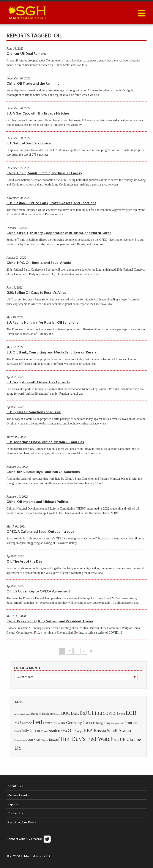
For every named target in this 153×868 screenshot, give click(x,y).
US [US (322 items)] (18, 748)
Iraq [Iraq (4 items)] (135, 723)
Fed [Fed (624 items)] (37, 722)
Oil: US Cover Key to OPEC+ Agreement (38, 591)
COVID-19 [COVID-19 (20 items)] (112, 713)
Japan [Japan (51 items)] (35, 731)
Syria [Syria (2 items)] (45, 740)
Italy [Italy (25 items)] (25, 731)
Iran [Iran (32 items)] (129, 723)
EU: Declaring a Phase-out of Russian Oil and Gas (45, 442)
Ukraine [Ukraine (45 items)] (134, 739)
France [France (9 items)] (47, 723)
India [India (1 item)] (122, 723)
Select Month (25, 677)
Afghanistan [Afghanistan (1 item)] (20, 714)
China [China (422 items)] (95, 713)
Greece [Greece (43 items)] (89, 723)
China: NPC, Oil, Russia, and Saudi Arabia (39, 262)
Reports (13, 804)
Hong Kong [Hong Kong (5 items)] (103, 723)
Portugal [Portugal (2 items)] (79, 731)
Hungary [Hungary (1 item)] (115, 723)
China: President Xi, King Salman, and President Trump (50, 621)
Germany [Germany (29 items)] (74, 723)
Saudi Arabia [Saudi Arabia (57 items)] (119, 731)
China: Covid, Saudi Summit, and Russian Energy (44, 173)
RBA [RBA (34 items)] (88, 731)
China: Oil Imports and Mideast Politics (38, 501)
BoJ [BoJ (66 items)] (83, 713)
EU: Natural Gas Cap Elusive (29, 143)
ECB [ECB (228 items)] (131, 713)
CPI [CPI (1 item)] (123, 714)
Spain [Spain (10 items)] (38, 740)
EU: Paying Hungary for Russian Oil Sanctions (42, 322)
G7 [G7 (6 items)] (58, 723)
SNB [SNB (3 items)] (30, 740)
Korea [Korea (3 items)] (44, 731)
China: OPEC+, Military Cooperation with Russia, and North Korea (59, 233)
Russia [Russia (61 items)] (100, 731)
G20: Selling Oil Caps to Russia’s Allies (36, 292)
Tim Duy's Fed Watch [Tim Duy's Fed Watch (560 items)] (86, 739)
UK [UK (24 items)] (123, 740)
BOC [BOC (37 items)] (66, 713)
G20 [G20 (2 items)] (63, 723)
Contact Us (15, 813)
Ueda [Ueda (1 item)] (117, 740)
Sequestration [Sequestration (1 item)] (21, 740)
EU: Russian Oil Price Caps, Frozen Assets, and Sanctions (51, 203)
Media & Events (18, 795)
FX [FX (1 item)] (54, 723)
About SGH (15, 786)
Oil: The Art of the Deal (25, 561)
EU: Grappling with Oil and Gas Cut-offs (38, 382)
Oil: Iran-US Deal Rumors (26, 53)
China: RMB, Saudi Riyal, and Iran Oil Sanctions (43, 472)
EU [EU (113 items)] (18, 722)
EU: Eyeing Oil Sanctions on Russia (34, 412)
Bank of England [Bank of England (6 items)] (42, 714)
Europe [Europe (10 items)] (27, 723)
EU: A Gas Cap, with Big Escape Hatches (38, 113)
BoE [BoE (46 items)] (75, 713)
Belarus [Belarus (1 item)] (57, 714)
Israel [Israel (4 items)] (17, 731)
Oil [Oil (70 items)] (71, 730)
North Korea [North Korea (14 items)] (58, 731)
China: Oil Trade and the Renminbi (33, 83)
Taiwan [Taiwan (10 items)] (53, 740)
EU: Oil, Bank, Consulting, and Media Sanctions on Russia (51, 352)
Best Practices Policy (22, 822)
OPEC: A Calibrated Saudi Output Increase (40, 531)
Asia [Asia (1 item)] (28, 714)
